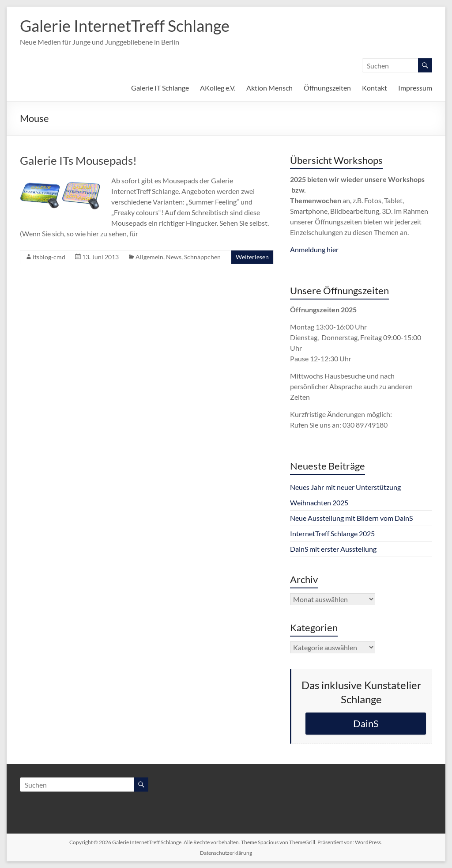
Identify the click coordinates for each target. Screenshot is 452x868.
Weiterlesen (252, 257)
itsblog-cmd (49, 257)
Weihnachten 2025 (319, 502)
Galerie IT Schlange (160, 88)
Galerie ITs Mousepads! (78, 160)
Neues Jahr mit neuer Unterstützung (345, 487)
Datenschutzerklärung (226, 853)
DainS (366, 723)
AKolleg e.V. (218, 88)
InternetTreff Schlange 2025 (332, 533)
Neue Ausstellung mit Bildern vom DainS (351, 518)
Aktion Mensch (269, 88)
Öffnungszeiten (327, 88)
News (174, 257)
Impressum (415, 88)
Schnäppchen (202, 257)
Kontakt (375, 88)
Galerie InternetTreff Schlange (125, 26)
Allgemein (149, 257)
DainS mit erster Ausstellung (333, 549)
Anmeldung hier (314, 249)
